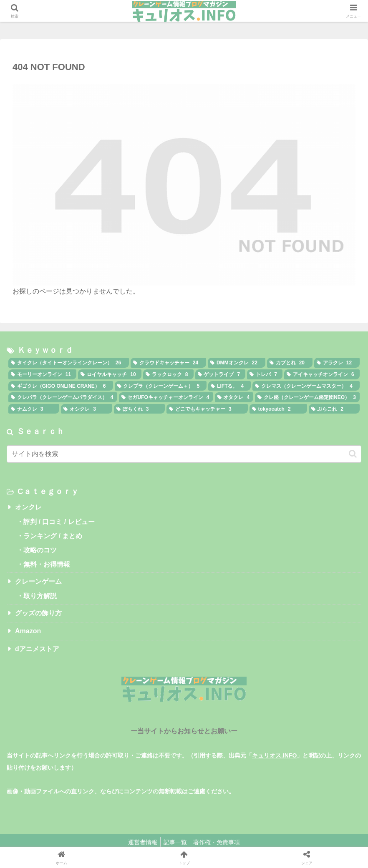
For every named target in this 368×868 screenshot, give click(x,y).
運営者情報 (140, 842)
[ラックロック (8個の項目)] (168, 374)
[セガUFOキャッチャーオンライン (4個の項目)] (166, 397)
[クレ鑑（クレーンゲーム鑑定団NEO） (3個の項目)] (307, 397)
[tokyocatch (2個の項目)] (278, 409)
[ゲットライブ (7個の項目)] (221, 374)
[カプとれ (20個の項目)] (290, 363)
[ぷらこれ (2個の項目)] (334, 409)
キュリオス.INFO (274, 755)
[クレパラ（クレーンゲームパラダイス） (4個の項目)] (63, 397)
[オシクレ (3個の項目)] (86, 409)
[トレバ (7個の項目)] (265, 374)
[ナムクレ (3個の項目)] (34, 409)
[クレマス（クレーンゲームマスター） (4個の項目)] (306, 386)
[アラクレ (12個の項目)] (337, 363)
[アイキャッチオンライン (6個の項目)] (322, 374)
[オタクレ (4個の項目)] (234, 397)
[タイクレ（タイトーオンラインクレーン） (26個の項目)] (69, 363)
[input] (184, 454)
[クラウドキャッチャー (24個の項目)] (168, 363)
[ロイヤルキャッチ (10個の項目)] (110, 374)
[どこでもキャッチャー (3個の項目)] (207, 409)
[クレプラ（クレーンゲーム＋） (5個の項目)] (161, 386)
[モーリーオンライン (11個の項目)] (42, 374)
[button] (353, 454)
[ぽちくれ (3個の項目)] (139, 409)
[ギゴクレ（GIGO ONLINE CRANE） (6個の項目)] (61, 386)
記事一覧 (175, 842)
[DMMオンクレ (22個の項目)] (237, 363)
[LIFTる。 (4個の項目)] (229, 386)
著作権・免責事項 (219, 842)
